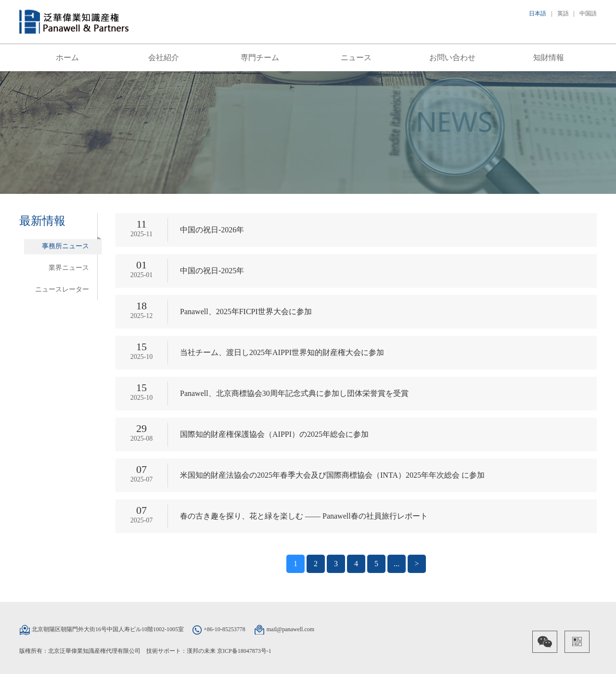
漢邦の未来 (201, 651)
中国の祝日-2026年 (212, 230)
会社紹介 (164, 57)
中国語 (588, 13)
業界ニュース (69, 268)
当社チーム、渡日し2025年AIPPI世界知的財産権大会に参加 (282, 352)
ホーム (67, 57)
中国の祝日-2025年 (212, 271)
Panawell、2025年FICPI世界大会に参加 (246, 312)
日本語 (538, 13)
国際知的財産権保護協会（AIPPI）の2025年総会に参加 (274, 434)
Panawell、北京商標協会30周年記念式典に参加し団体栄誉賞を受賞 (294, 393)
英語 (563, 13)
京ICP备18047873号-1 (244, 651)
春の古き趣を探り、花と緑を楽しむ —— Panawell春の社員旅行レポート (304, 516)
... (397, 564)
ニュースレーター (62, 289)
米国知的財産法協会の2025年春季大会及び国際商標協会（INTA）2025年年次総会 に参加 (332, 475)
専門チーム (260, 57)
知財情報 (549, 57)
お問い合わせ (452, 57)
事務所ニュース (65, 246)
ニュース (356, 57)
